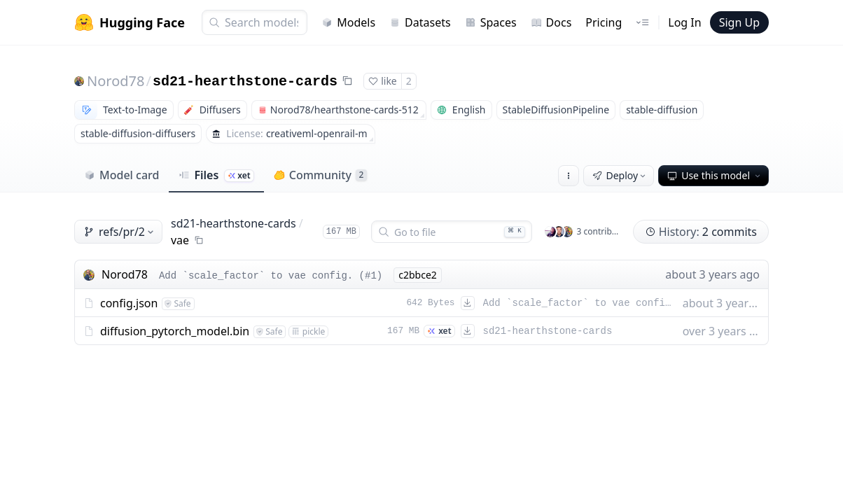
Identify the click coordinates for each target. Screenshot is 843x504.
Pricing (604, 22)
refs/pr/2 (120, 232)
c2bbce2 (418, 275)
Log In (684, 22)
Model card (121, 175)
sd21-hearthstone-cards (245, 82)
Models (348, 22)
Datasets (420, 22)
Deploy (620, 175)
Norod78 (116, 81)
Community (320, 175)
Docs (551, 22)
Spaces (491, 22)
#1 (371, 276)
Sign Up (739, 22)
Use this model (715, 175)
